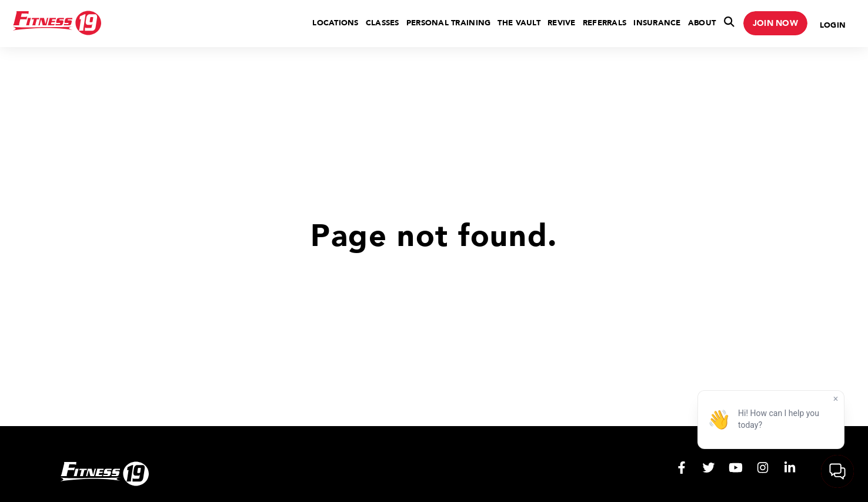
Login (833, 25)
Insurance (657, 23)
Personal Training (448, 23)
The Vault (519, 23)
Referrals (605, 23)
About (702, 23)
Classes (383, 23)
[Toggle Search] (729, 24)
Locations (335, 23)
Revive (562, 23)
